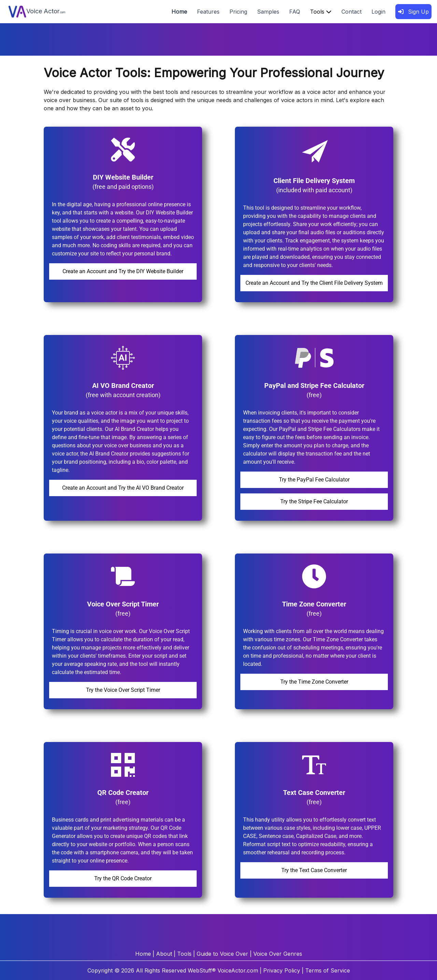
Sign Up (413, 12)
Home (179, 12)
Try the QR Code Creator (123, 878)
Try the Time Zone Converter (314, 682)
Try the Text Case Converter (314, 870)
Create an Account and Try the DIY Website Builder (123, 271)
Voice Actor (37, 12)
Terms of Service (328, 970)
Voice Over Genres (278, 954)
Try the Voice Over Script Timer (123, 690)
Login (378, 12)
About (164, 954)
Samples (268, 12)
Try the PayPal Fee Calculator (314, 480)
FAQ (295, 12)
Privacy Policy (282, 970)
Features (208, 12)
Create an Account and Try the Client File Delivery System (314, 283)
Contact (351, 12)
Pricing (238, 12)
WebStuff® (202, 970)
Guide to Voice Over (222, 954)
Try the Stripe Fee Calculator (314, 501)
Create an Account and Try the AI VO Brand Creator (123, 488)
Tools (321, 12)
